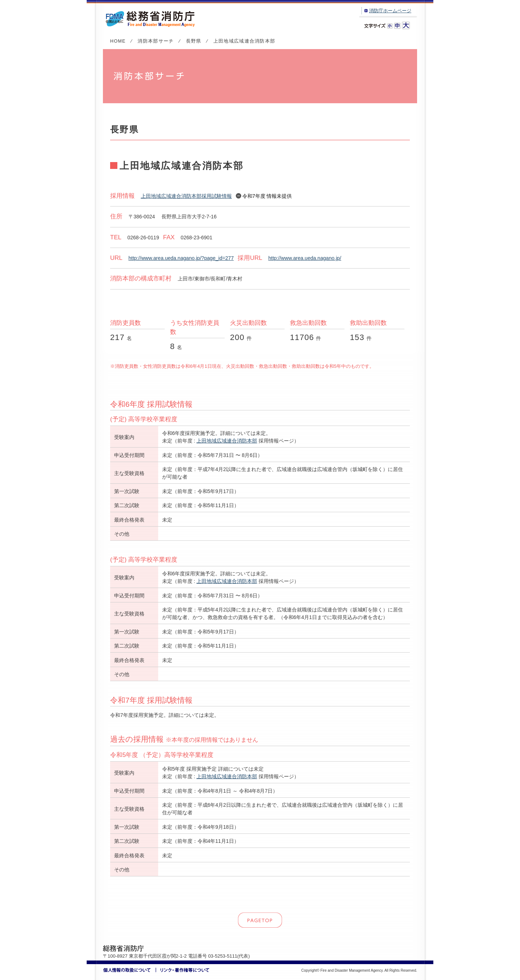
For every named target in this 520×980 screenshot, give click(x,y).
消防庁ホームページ (390, 11)
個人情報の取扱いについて (130, 970)
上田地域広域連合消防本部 (227, 441)
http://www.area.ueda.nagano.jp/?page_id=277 (181, 258)
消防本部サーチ (156, 41)
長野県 (194, 41)
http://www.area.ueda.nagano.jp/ (305, 258)
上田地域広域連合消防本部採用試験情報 (186, 196)
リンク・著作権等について (183, 970)
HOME (118, 41)
